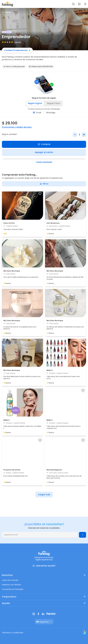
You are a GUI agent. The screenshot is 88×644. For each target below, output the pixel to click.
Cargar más (44, 495)
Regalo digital (35, 103)
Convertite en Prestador (13, 589)
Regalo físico (54, 103)
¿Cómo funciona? (44, 162)
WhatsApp (49, 113)
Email (37, 113)
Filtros (44, 184)
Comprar (44, 144)
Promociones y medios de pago (17, 127)
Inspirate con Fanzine (11, 585)
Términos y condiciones (13, 633)
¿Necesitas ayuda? (44, 566)
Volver (7, 12)
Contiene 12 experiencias (17, 50)
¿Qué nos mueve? (10, 580)
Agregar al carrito (44, 152)
